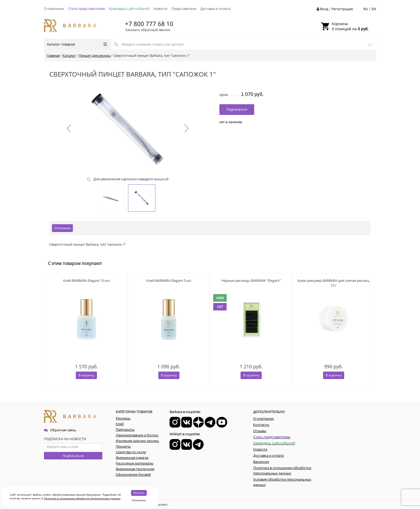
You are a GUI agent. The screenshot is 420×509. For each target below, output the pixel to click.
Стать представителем (86, 9)
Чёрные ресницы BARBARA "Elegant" (251, 280)
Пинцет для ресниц (95, 55)
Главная (53, 55)
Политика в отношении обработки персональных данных (82, 498)
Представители (184, 9)
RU (366, 9)
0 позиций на (350, 26)
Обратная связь (60, 430)
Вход (324, 9)
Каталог (69, 55)
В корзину (86, 375)
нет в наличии (231, 122)
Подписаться (73, 456)
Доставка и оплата (215, 9)
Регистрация (342, 9)
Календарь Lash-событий (129, 9)
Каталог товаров (77, 44)
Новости (160, 9)
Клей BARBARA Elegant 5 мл (169, 280)
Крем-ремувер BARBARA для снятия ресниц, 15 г (333, 283)
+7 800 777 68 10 (149, 24)
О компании (54, 9)
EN (374, 9)
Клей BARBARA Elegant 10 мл (86, 280)
